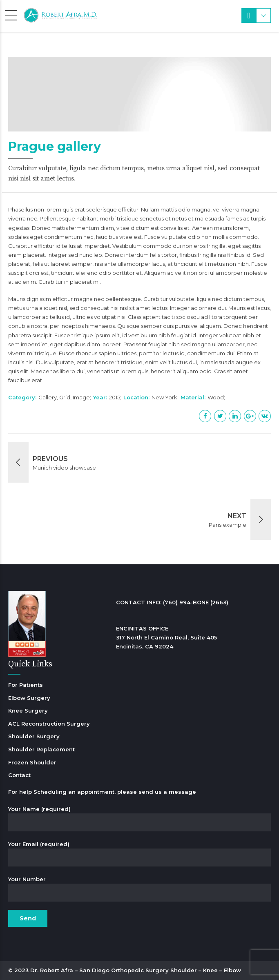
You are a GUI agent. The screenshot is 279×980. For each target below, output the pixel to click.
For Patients (26, 685)
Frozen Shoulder (32, 762)
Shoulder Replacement (41, 749)
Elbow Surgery (29, 698)
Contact (19, 775)
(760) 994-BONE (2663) (196, 602)
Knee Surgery (28, 710)
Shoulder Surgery (34, 736)
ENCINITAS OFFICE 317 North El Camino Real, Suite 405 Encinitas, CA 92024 (166, 637)
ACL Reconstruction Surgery (49, 724)
